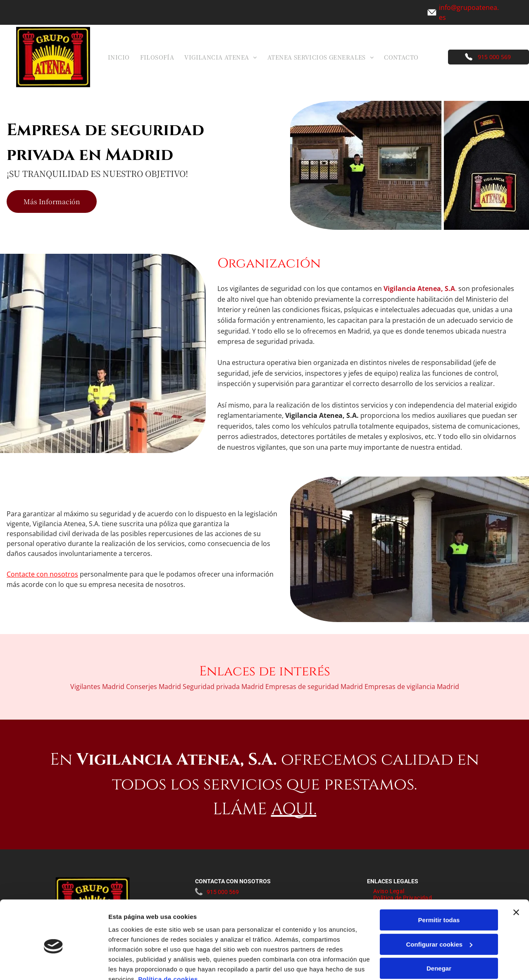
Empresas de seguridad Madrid (314, 687)
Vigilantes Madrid (97, 687)
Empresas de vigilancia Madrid (412, 687)
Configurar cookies (439, 906)
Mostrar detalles (132, 964)
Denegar (439, 930)
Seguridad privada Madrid (223, 687)
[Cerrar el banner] (516, 874)
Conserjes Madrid (154, 687)
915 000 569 (494, 57)
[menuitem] (122, 57)
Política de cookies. (169, 941)
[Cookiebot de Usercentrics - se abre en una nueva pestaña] (54, 964)
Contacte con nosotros (42, 574)
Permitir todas (439, 882)
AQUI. (294, 809)
